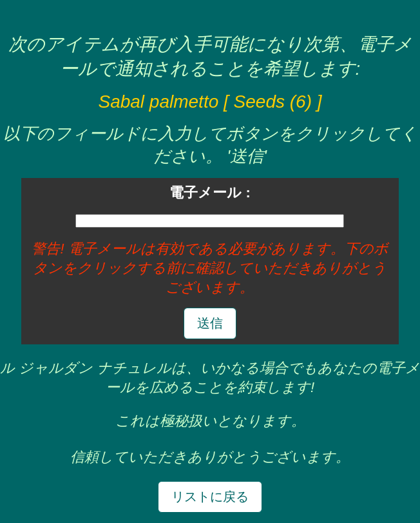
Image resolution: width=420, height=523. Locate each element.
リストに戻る (210, 497)
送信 (210, 323)
